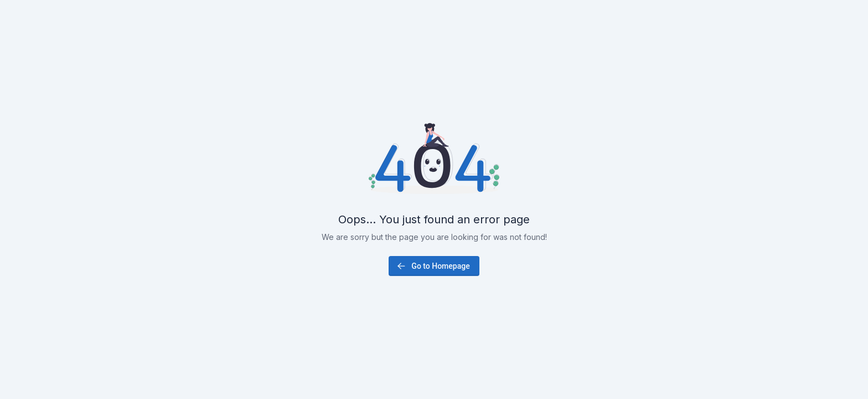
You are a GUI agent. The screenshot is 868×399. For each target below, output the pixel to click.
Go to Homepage (433, 266)
